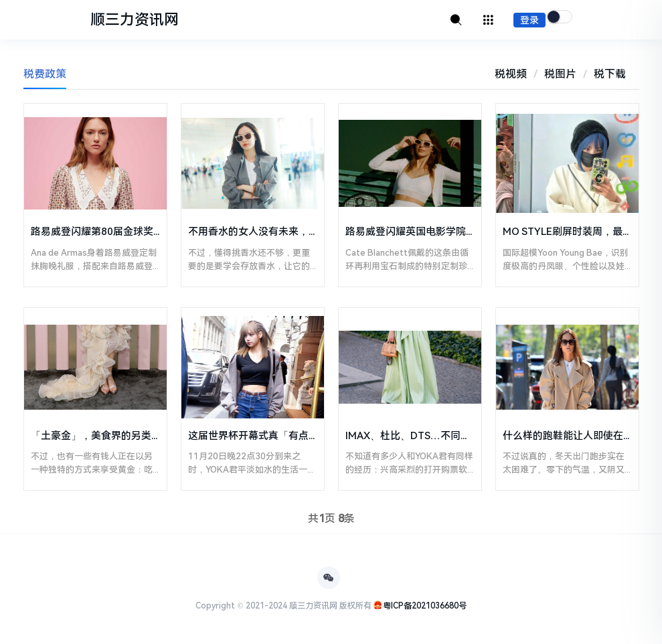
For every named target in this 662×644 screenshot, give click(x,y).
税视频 (511, 74)
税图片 (560, 74)
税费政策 (45, 74)
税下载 (610, 74)
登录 (529, 20)
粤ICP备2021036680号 (425, 606)
